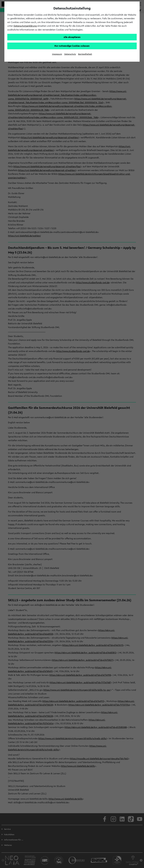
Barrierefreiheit (85, 54)
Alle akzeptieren (72, 37)
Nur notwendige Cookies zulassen (72, 46)
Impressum (57, 54)
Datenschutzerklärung (25, 26)
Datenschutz (70, 54)
